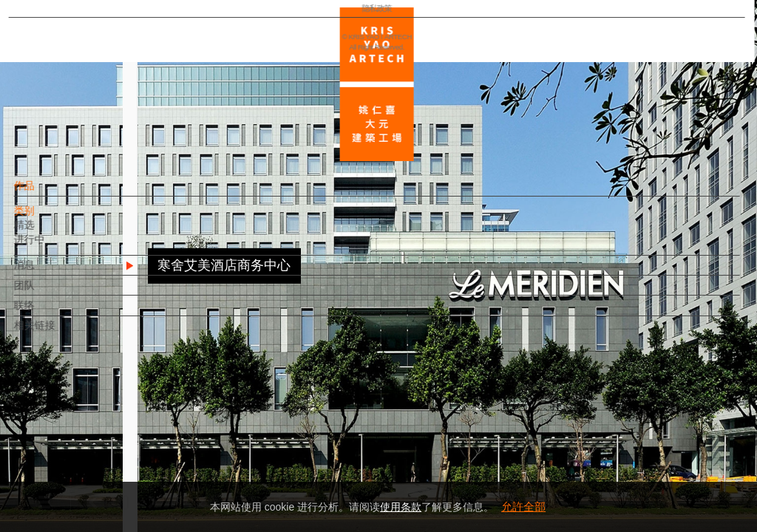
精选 (50, 232)
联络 (50, 313)
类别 (50, 218)
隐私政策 (76, 477)
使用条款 (401, 507)
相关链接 (60, 332)
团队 (50, 293)
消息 (50, 272)
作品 (50, 193)
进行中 (55, 247)
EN (101, 434)
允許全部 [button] (523, 507)
